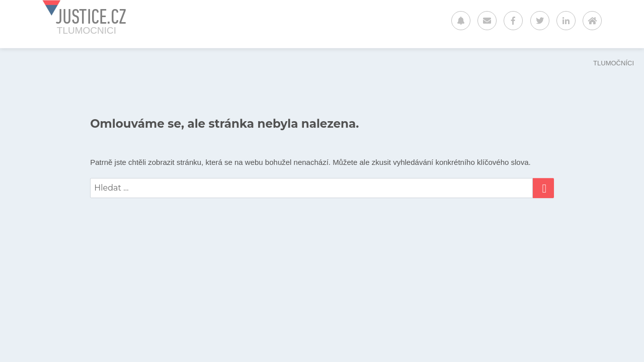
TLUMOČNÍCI (614, 63)
